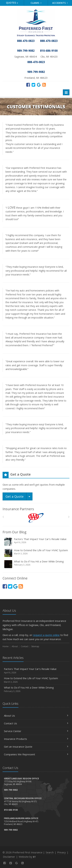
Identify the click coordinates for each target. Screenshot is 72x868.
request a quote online (46, 635)
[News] (44, 85)
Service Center (36, 731)
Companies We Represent (36, 754)
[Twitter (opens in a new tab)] (33, 85)
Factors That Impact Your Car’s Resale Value (36, 542)
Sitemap (35, 646)
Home (6, 646)
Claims (36, 3)
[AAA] (36, 518)
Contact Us (36, 723)
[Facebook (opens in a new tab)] (28, 85)
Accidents (60, 3)
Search (50, 852)
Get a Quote (15, 496)
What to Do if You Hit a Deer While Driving (36, 564)
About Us (36, 716)
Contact (25, 646)
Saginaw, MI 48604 (26, 57)
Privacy (62, 852)
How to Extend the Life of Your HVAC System (36, 553)
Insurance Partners (18, 509)
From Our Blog (15, 532)
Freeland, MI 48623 (36, 78)
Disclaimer (9, 857)
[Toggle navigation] (66, 92)
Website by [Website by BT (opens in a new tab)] (27, 857)
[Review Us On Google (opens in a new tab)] (39, 85)
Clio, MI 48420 (49, 57)
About (15, 646)
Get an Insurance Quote (36, 747)
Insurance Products (36, 739)
